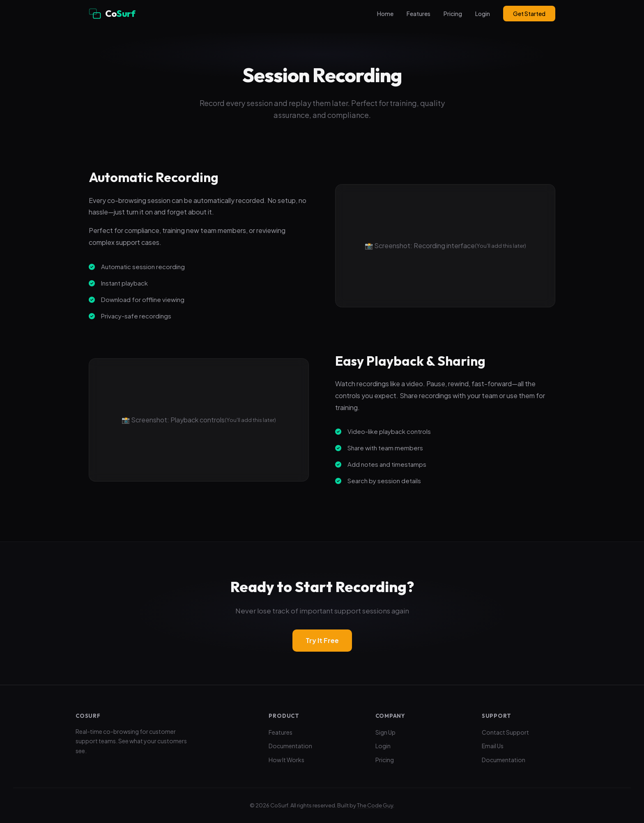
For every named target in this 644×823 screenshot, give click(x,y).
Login (483, 14)
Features (419, 14)
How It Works (286, 760)
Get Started (529, 14)
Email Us (493, 746)
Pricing (453, 14)
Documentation (290, 746)
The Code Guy (375, 805)
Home (385, 14)
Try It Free (322, 640)
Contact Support (505, 732)
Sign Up (385, 732)
